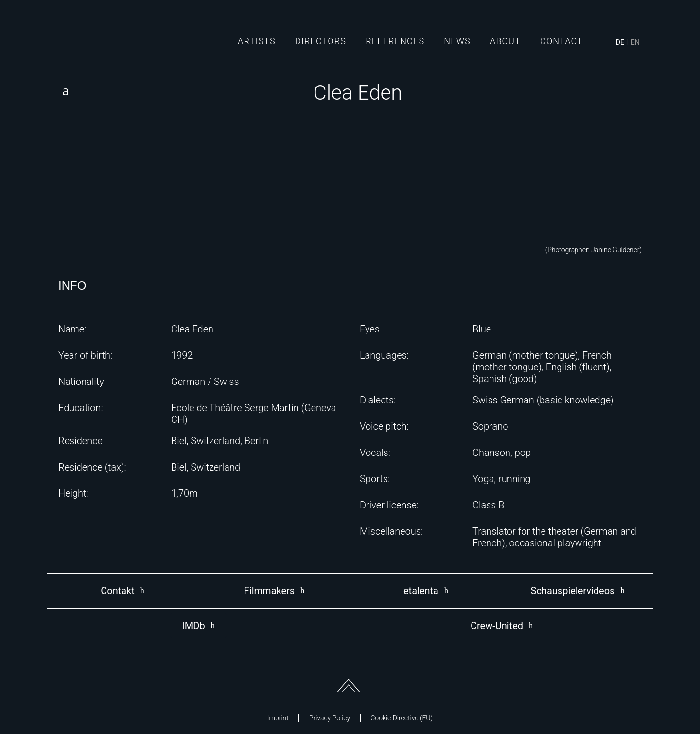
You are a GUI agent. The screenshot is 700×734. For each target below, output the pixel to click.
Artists (257, 41)
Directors (321, 41)
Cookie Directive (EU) (402, 718)
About (505, 41)
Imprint (278, 718)
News (457, 41)
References (395, 41)
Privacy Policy (330, 718)
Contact (561, 41)
